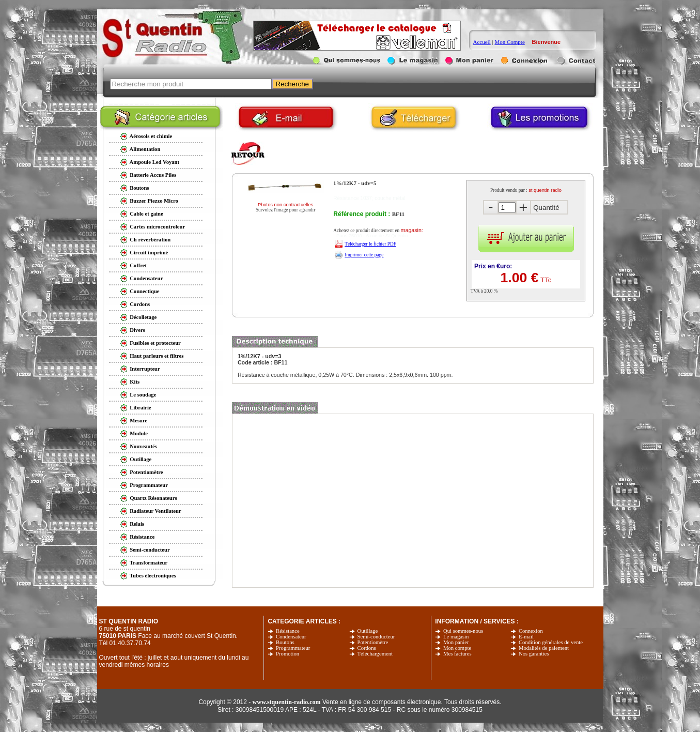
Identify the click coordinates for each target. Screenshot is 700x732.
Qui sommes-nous (463, 631)
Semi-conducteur (376, 637)
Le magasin (456, 637)
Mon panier (456, 642)
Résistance (288, 631)
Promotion (287, 654)
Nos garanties (534, 654)
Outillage (368, 631)
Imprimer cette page (364, 255)
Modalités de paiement (544, 648)
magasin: (412, 230)
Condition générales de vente (551, 642)
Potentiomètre (373, 642)
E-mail (526, 637)
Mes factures (457, 654)
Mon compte (457, 648)
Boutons (285, 642)
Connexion (531, 631)
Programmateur (293, 648)
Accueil (482, 42)
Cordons (367, 648)
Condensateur (291, 637)
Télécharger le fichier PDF (370, 244)
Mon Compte (509, 42)
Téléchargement (375, 654)
